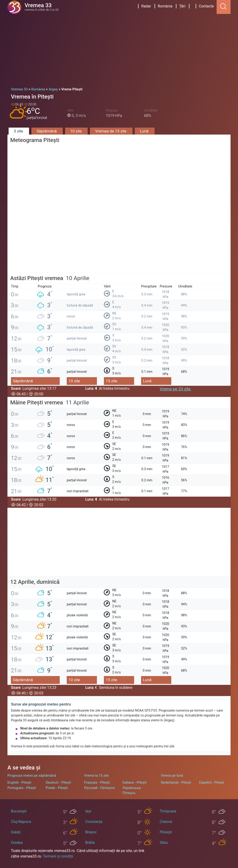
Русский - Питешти (99, 788)
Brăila (90, 843)
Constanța (94, 822)
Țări (182, 6)
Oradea (17, 843)
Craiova (166, 822)
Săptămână (47, 131)
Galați (16, 832)
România (165, 6)
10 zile (76, 131)
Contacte (206, 6)
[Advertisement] (119, 49)
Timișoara (168, 811)
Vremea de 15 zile (111, 131)
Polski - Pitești (57, 788)
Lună (145, 131)
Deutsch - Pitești (58, 782)
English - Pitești (19, 782)
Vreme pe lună (172, 776)
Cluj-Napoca (21, 822)
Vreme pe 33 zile (176, 389)
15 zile (111, 381)
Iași (88, 811)
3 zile (19, 131)
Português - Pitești (22, 788)
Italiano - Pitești (134, 782)
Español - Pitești (212, 782)
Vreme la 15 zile (96, 776)
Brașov (91, 832)
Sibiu (164, 843)
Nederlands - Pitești (176, 782)
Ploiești (166, 832)
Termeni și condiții (58, 856)
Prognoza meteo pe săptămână (32, 776)
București (19, 811)
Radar (146, 6)
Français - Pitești (97, 782)
